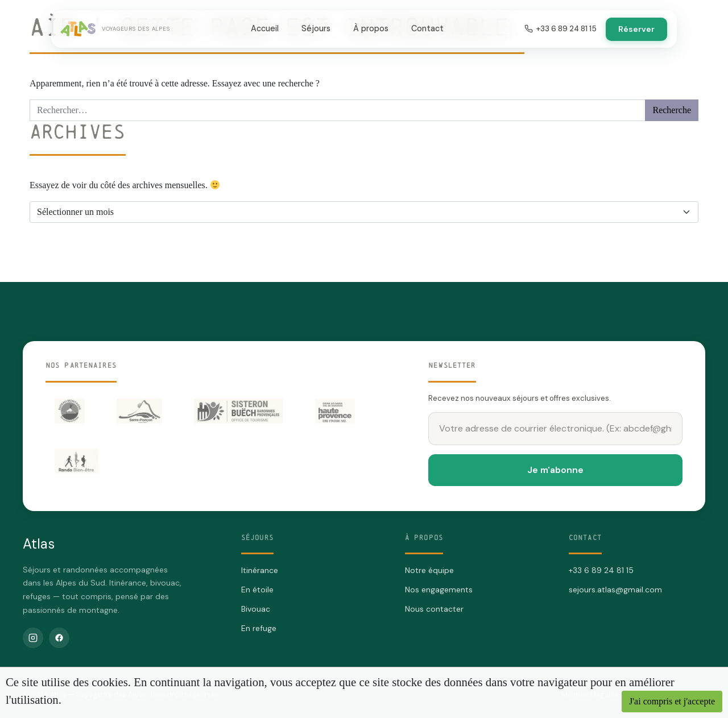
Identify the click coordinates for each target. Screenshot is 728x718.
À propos (371, 28)
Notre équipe (429, 570)
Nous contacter (434, 609)
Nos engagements (439, 590)
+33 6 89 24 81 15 (561, 29)
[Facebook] (59, 638)
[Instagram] (33, 638)
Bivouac (256, 609)
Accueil (265, 28)
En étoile (257, 590)
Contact (427, 28)
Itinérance (260, 570)
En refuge (259, 628)
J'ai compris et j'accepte (672, 701)
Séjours (316, 28)
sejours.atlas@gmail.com (615, 590)
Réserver (636, 29)
